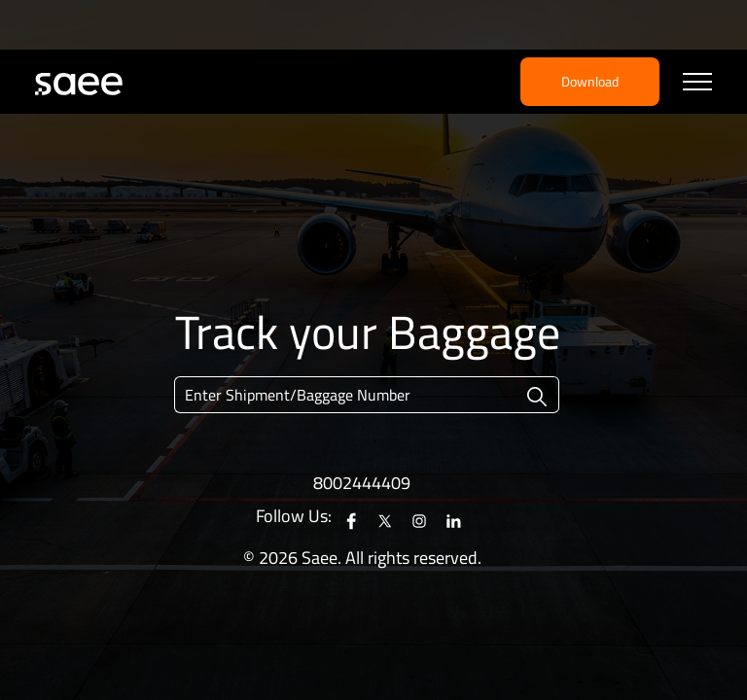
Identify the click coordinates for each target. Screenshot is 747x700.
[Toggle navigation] (697, 82)
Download (590, 82)
